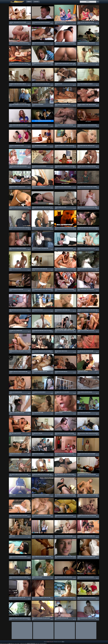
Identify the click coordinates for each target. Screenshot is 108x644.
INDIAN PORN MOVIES (31, 643)
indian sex (10, 643)
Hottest (36, 2)
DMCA (63, 642)
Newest (29, 2)
